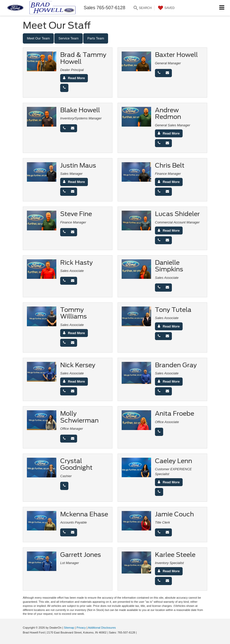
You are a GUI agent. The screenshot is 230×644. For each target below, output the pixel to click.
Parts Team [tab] (96, 38)
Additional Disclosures (102, 628)
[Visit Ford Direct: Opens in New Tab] (139, 632)
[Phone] (64, 88)
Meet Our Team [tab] (38, 38)
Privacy (81, 628)
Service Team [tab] (69, 38)
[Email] (167, 73)
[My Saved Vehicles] (166, 8)
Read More (76, 78)
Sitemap (69, 628)
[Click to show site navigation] (222, 8)
